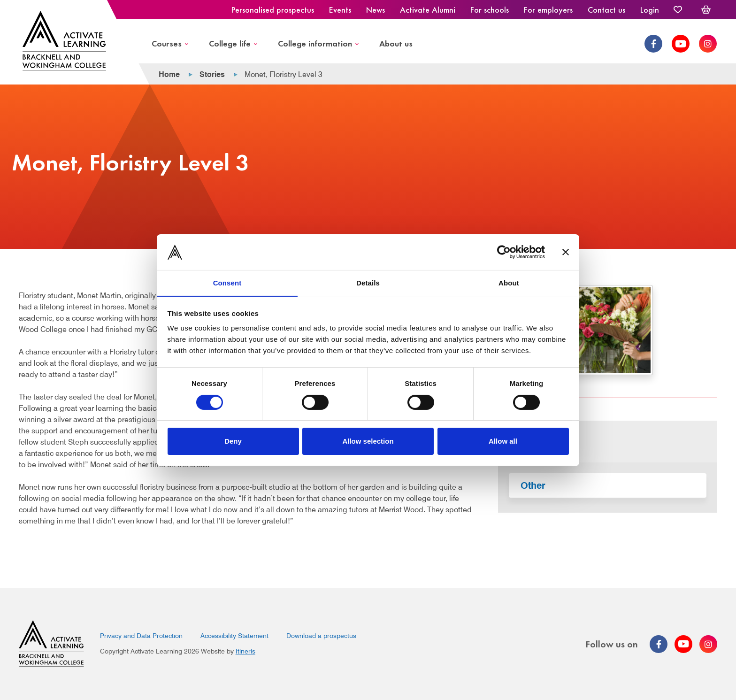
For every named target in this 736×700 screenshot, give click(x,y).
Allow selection (368, 442)
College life (230, 43)
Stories (212, 74)
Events (340, 9)
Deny (233, 442)
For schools (490, 9)
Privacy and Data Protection (141, 636)
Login (650, 9)
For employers (548, 9)
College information (315, 43)
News (376, 9)
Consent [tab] (227, 283)
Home (169, 74)
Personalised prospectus (273, 9)
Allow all (503, 442)
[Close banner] (566, 252)
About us (396, 43)
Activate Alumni (428, 9)
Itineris (245, 651)
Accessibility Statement (234, 636)
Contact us (606, 9)
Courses (167, 43)
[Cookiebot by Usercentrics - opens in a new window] (504, 252)
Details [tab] (368, 283)
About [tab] (509, 283)
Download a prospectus (321, 636)
